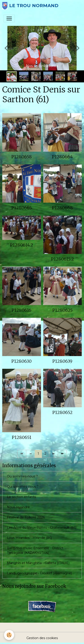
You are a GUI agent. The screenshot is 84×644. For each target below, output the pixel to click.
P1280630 (22, 361)
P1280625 (62, 310)
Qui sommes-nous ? (23, 487)
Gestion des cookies (42, 638)
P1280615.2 (62, 259)
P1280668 (62, 208)
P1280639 (62, 361)
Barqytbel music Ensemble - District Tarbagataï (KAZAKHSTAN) (35, 550)
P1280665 (22, 208)
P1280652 (62, 412)
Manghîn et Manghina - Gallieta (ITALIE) (38, 563)
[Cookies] (9, 635)
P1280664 (62, 157)
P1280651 (22, 437)
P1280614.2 (22, 245)
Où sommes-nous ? (22, 476)
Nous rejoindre (18, 507)
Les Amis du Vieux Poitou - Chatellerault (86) (42, 528)
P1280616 (22, 310)
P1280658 (22, 157)
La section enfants (21, 497)
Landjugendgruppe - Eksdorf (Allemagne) (39, 573)
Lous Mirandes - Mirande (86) (29, 538)
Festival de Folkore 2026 (26, 517)
